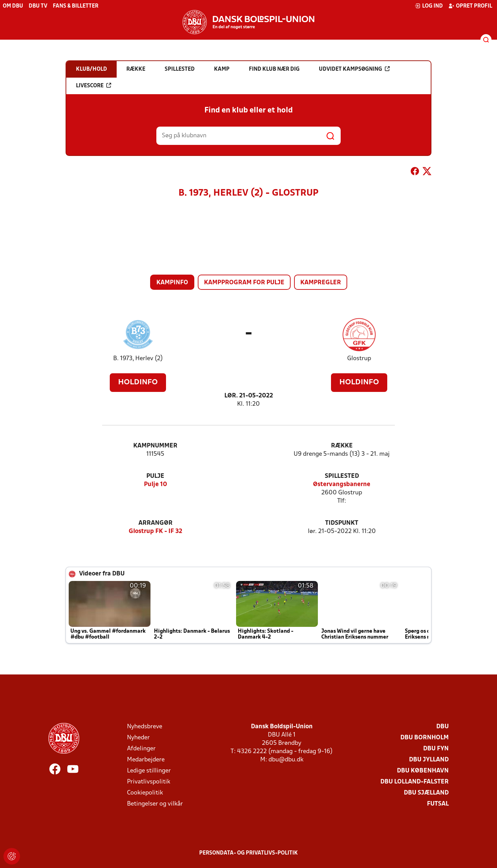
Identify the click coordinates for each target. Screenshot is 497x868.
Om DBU (13, 6)
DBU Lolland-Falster (415, 782)
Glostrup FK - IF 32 (155, 531)
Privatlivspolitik (149, 782)
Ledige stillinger (149, 771)
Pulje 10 (155, 485)
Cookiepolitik (145, 793)
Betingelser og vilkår (155, 804)
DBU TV (38, 6)
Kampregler (321, 283)
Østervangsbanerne (342, 485)
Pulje (155, 476)
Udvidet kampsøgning (354, 69)
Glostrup (359, 359)
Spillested (342, 476)
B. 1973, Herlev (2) (138, 359)
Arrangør (155, 523)
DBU (442, 727)
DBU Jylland (429, 760)
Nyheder (138, 738)
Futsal (438, 804)
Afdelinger (141, 749)
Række (342, 446)
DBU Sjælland (426, 793)
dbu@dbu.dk (286, 760)
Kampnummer (155, 446)
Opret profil (470, 6)
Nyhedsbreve (145, 727)
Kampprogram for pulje (244, 283)
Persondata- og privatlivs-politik (248, 853)
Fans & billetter (76, 6)
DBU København (423, 771)
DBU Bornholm (425, 738)
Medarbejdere (146, 760)
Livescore (94, 86)
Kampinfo (172, 283)
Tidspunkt (342, 523)
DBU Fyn (436, 749)
